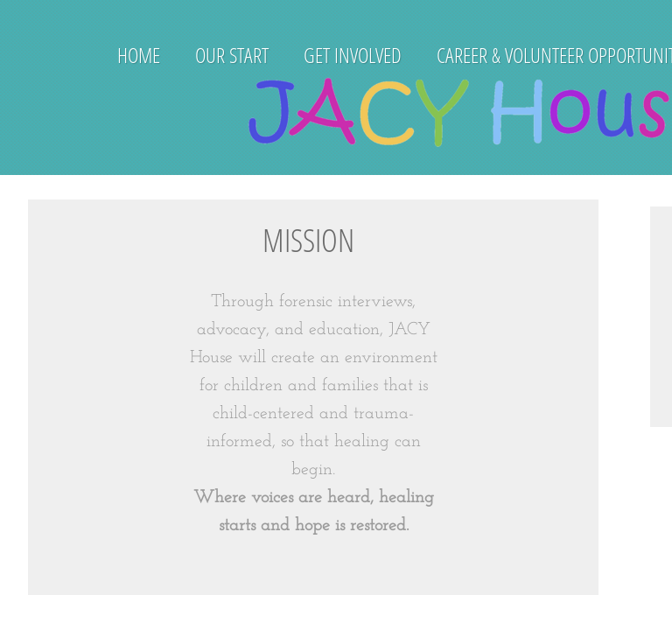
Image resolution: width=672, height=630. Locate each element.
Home (139, 55)
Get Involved (353, 55)
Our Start (232, 55)
